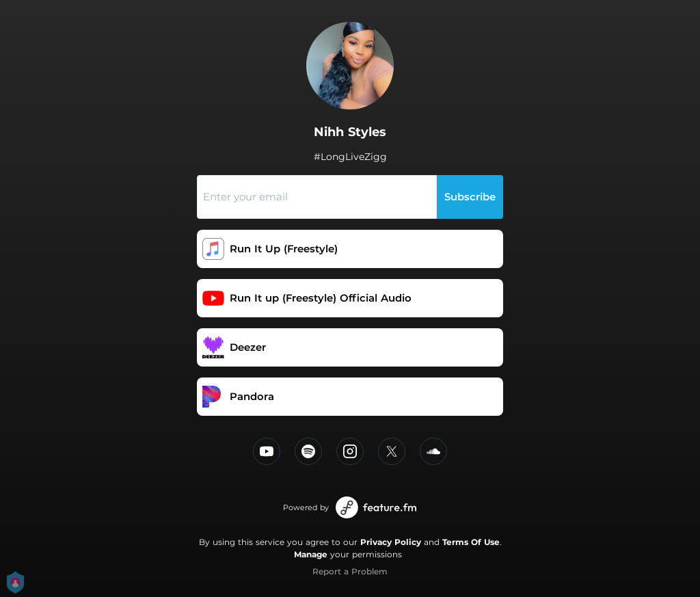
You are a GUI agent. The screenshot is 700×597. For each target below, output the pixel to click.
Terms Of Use (471, 542)
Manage (311, 554)
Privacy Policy (391, 542)
